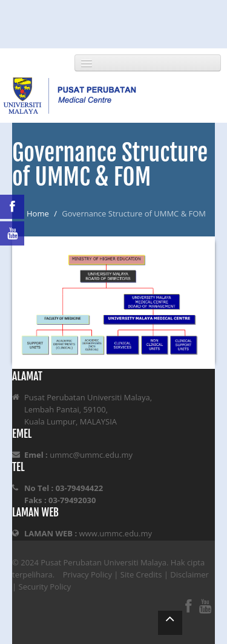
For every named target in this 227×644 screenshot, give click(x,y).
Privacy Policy (87, 574)
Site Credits (141, 574)
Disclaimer (189, 574)
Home (38, 213)
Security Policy (45, 587)
